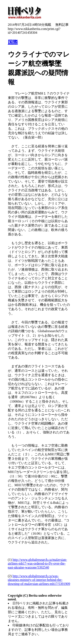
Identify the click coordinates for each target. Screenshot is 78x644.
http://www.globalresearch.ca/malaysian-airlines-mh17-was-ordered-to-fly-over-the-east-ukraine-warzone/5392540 (38, 564)
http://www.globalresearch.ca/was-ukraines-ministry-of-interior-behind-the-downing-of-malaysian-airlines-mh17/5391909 (39, 580)
